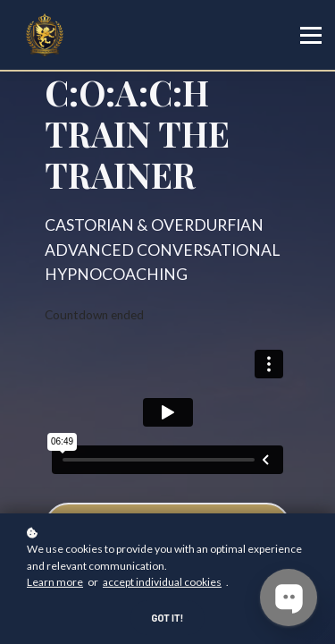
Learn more (55, 582)
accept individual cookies (162, 582)
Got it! (168, 618)
